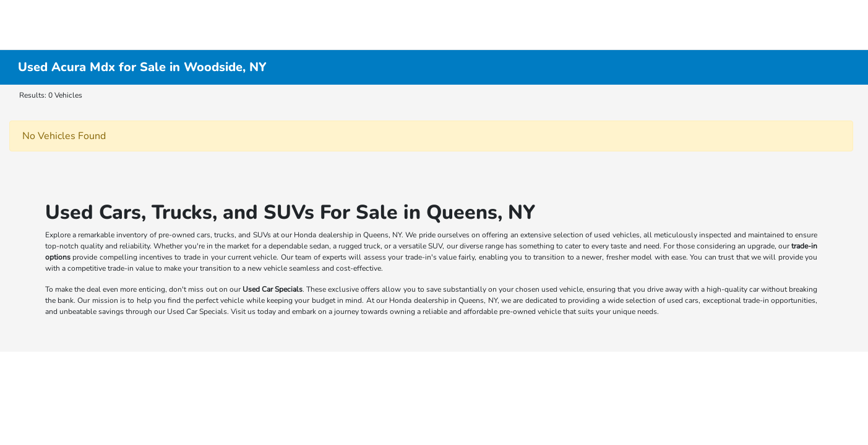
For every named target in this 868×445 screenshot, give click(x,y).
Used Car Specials (273, 289)
